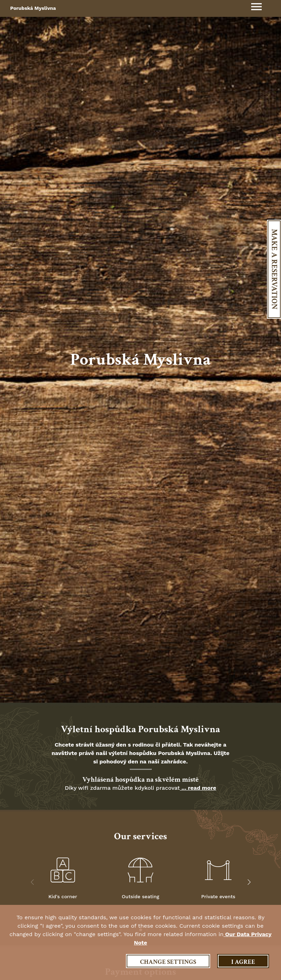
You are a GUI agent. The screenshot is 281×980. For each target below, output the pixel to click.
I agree (243, 962)
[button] (249, 882)
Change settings (168, 962)
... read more (198, 788)
